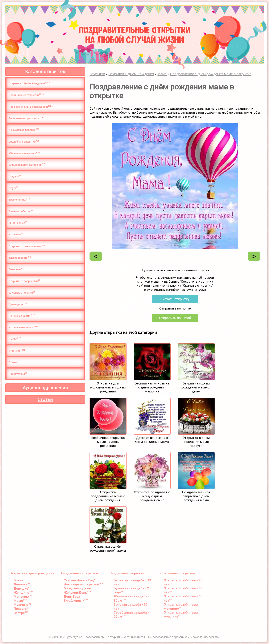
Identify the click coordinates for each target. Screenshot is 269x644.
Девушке (22, 588)
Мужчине (22, 605)
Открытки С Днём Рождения (29, 83)
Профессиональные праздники (31, 107)
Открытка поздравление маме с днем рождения (108, 496)
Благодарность (20, 258)
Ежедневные (18, 223)
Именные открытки (23, 327)
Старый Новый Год (80, 580)
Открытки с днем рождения (32, 573)
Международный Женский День (77, 590)
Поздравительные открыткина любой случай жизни (135, 34)
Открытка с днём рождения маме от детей (196, 387)
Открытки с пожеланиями (27, 246)
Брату (20, 580)
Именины (17, 234)
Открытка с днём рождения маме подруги (196, 442)
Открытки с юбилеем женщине (181, 606)
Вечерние (16, 269)
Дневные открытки (23, 292)
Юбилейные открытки (24, 153)
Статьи (45, 399)
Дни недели (18, 304)
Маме (20, 601)
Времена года (19, 199)
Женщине (23, 592)
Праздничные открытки (26, 95)
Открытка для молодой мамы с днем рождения (108, 387)
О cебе (15, 339)
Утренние (17, 351)
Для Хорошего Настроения (27, 165)
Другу (13, 188)
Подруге (15, 176)
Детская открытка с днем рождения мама (152, 440)
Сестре (21, 613)
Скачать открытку (175, 299)
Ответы (15, 362)
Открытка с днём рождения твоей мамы (108, 548)
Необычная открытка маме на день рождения (108, 442)
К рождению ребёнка (24, 130)
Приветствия (18, 374)
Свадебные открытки (24, 141)
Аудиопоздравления (45, 388)
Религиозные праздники (26, 118)
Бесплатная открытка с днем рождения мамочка (152, 387)
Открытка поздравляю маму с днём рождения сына (152, 496)
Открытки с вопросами (24, 281)
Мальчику (23, 596)
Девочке (22, 584)
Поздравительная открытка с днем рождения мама (196, 496)
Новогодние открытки (83, 584)
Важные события (21, 211)
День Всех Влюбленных (76, 598)
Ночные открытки (22, 316)
